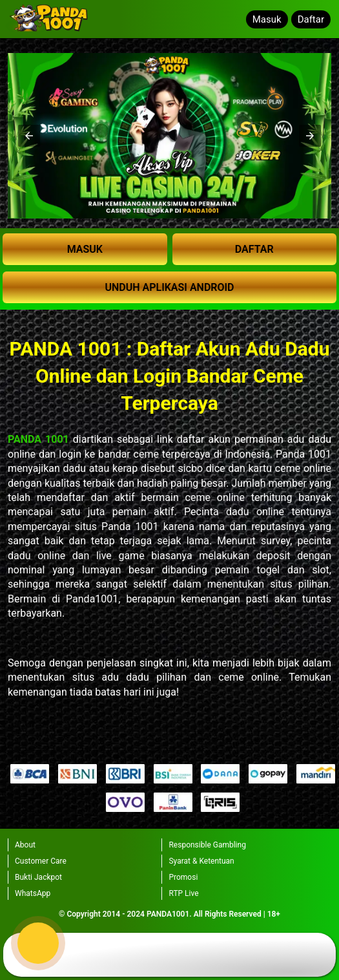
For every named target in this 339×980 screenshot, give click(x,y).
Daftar (311, 19)
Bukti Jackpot (38, 877)
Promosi (183, 877)
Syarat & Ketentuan (201, 861)
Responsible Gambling (207, 845)
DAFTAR (254, 249)
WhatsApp (33, 893)
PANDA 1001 (38, 439)
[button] (29, 136)
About (25, 845)
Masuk (267, 19)
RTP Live (183, 893)
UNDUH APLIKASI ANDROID (169, 287)
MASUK (85, 249)
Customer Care (41, 861)
